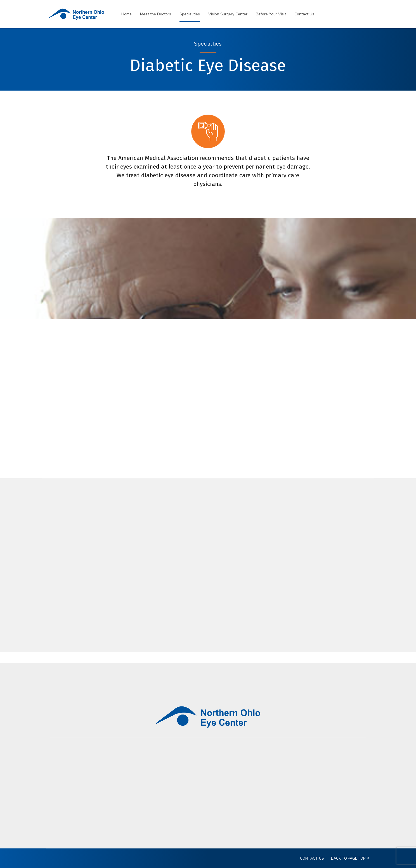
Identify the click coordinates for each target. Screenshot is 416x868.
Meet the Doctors (156, 14)
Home (127, 14)
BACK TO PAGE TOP (348, 858)
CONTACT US (312, 858)
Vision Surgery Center (228, 14)
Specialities (190, 14)
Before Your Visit (271, 14)
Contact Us (304, 14)
